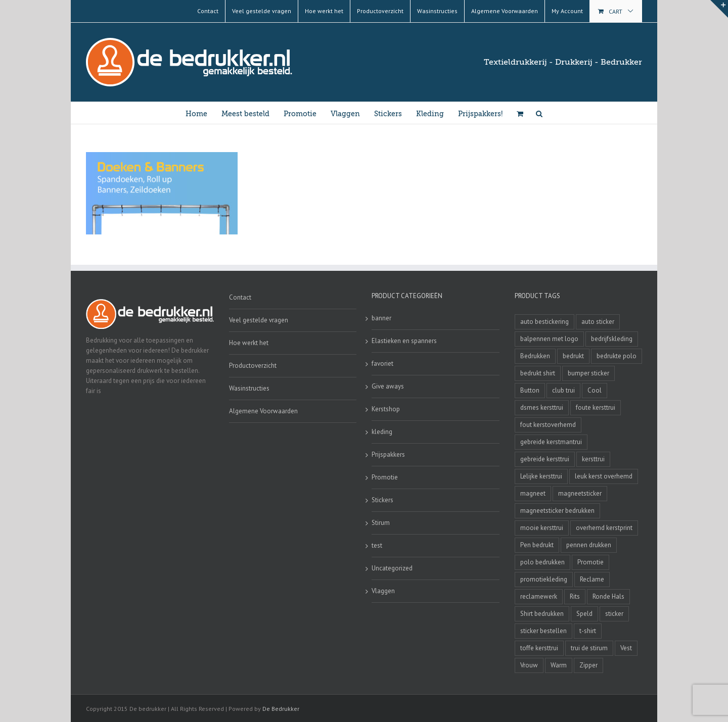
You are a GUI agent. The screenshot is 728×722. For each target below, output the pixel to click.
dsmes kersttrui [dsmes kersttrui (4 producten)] (542, 407)
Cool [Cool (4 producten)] (595, 390)
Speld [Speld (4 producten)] (584, 614)
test (377, 545)
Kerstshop (386, 409)
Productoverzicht (253, 366)
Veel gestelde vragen (259, 320)
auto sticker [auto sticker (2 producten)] (598, 322)
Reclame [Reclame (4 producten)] (592, 579)
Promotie (385, 477)
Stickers (382, 500)
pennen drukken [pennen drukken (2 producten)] (589, 545)
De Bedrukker (281, 709)
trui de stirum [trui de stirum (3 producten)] (589, 648)
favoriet (382, 364)
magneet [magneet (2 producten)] (533, 493)
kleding (382, 432)
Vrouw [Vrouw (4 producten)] (529, 665)
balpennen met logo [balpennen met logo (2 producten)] (549, 339)
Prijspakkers (388, 454)
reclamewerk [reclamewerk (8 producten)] (539, 596)
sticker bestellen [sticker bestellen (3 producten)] (543, 631)
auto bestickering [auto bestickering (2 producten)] (544, 322)
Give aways (388, 386)
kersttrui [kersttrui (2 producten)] (593, 459)
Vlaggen (383, 591)
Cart (616, 11)
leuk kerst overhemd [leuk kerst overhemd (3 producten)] (604, 476)
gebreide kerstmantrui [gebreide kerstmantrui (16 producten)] (551, 442)
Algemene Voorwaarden (263, 411)
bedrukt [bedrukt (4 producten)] (573, 356)
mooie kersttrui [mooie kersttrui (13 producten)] (542, 528)
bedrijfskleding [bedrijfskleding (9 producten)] (612, 339)
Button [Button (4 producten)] (530, 390)
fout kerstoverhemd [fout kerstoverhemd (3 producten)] (548, 425)
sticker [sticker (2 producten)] (614, 614)
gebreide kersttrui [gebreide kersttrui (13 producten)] (545, 459)
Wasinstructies (249, 388)
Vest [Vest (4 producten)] (626, 648)
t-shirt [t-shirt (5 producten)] (588, 631)
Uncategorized (392, 568)
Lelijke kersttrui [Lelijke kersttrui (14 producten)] (541, 476)
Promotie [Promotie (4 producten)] (590, 562)
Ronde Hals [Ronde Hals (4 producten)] (608, 596)
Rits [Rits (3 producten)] (575, 596)
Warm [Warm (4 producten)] (559, 665)
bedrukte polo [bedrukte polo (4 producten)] (617, 356)
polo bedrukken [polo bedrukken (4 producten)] (542, 562)
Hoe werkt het (249, 343)
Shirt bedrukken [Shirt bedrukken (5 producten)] (542, 614)
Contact (240, 297)
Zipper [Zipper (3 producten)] (588, 665)
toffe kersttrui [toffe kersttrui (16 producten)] (539, 648)
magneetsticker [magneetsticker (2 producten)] (580, 493)
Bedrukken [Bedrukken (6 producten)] (535, 356)
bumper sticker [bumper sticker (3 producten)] (588, 373)
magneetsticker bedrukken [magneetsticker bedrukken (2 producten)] (557, 511)
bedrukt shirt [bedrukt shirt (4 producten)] (538, 373)
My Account (567, 11)
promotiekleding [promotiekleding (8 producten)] (544, 579)
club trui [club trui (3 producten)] (563, 390)
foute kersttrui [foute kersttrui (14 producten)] (596, 407)
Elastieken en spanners (404, 341)
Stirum (381, 523)
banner (381, 318)
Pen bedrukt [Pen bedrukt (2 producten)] (537, 545)
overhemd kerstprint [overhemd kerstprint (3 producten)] (604, 528)
